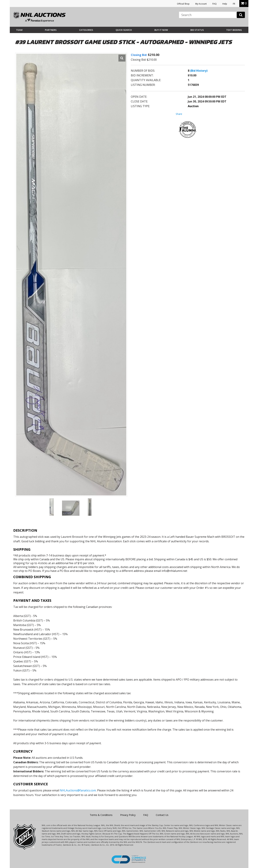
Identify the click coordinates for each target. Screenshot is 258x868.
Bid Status (197, 30)
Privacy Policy (128, 815)
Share (179, 114)
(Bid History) (199, 71)
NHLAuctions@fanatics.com (78, 790)
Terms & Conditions (101, 815)
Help (225, 4)
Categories (86, 30)
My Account (201, 4)
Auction (193, 106)
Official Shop (183, 4)
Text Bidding (234, 30)
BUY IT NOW (161, 30)
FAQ (215, 4)
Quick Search (124, 30)
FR (234, 4)
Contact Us (162, 815)
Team (19, 30)
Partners (51, 30)
